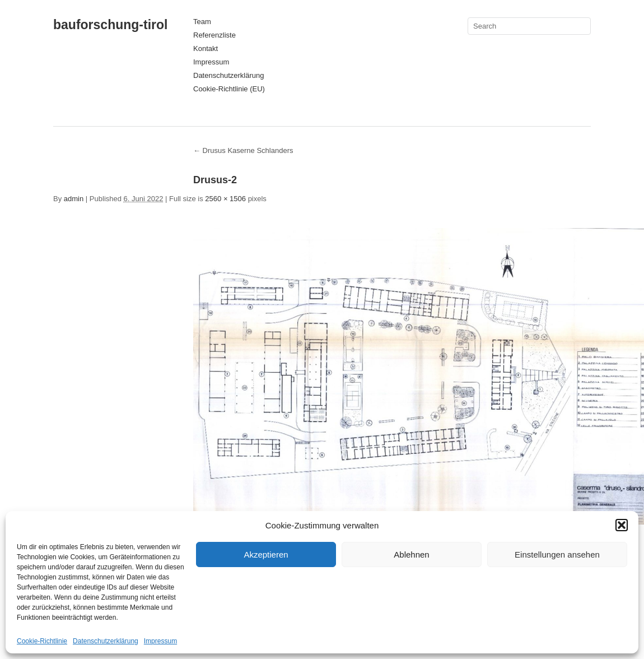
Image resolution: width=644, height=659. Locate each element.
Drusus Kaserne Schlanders (243, 150)
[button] (622, 525)
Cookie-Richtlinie (42, 641)
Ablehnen (411, 554)
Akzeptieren (266, 554)
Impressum (160, 641)
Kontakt (206, 48)
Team (202, 22)
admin (74, 199)
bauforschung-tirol (110, 25)
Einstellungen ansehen (557, 554)
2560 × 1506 (225, 199)
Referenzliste (214, 35)
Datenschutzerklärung (106, 641)
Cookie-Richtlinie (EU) (229, 89)
